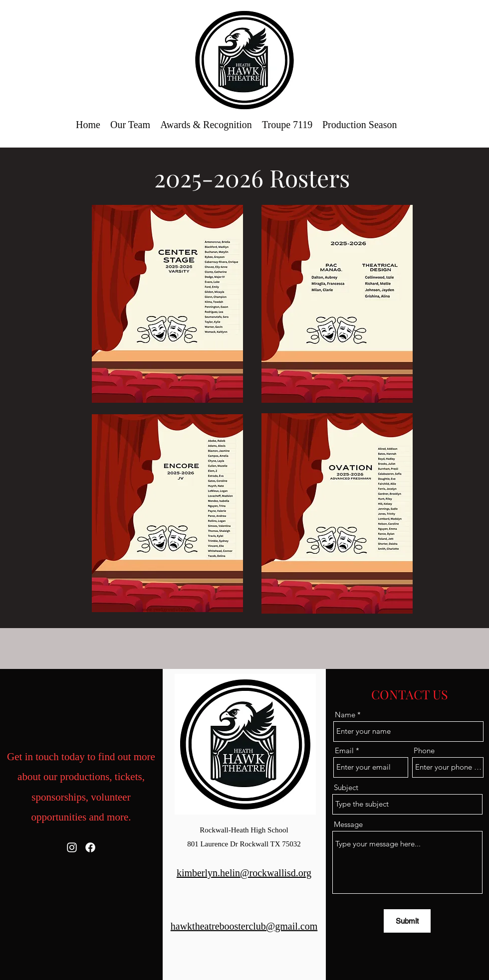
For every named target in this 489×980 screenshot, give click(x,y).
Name (345, 715)
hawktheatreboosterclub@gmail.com (244, 926)
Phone (424, 750)
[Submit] (407, 921)
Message (348, 824)
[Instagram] (72, 847)
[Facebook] (90, 847)
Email (344, 750)
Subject (346, 787)
